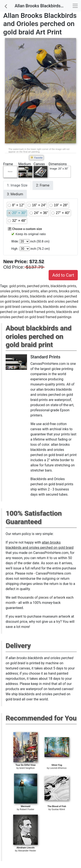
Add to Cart (63, 275)
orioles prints (10, 291)
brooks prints (69, 291)
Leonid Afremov (58, 768)
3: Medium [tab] (15, 194)
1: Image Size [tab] (17, 185)
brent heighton (27, 768)
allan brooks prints (14, 296)
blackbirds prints (63, 286)
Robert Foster (27, 809)
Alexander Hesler (27, 851)
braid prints (30, 291)
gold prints (17, 286)
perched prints (38, 286)
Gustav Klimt (58, 809)
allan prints (49, 291)
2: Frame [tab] (43, 185)
